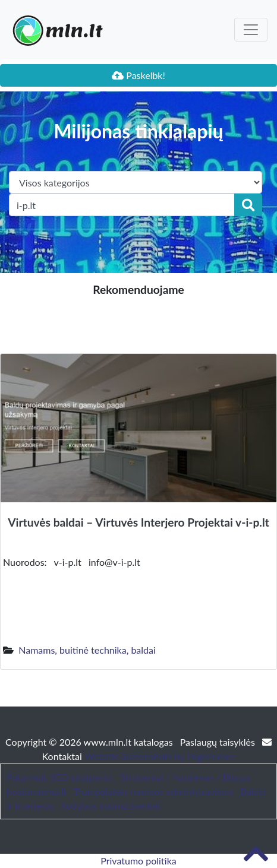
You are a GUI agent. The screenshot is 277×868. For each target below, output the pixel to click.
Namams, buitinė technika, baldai (87, 650)
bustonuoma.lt (37, 791)
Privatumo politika (138, 861)
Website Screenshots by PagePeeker (160, 756)
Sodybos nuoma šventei (110, 805)
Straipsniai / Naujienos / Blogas (185, 777)
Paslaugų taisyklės (219, 742)
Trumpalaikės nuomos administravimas (153, 791)
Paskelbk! (138, 75)
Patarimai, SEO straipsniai (59, 777)
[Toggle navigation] (251, 30)
